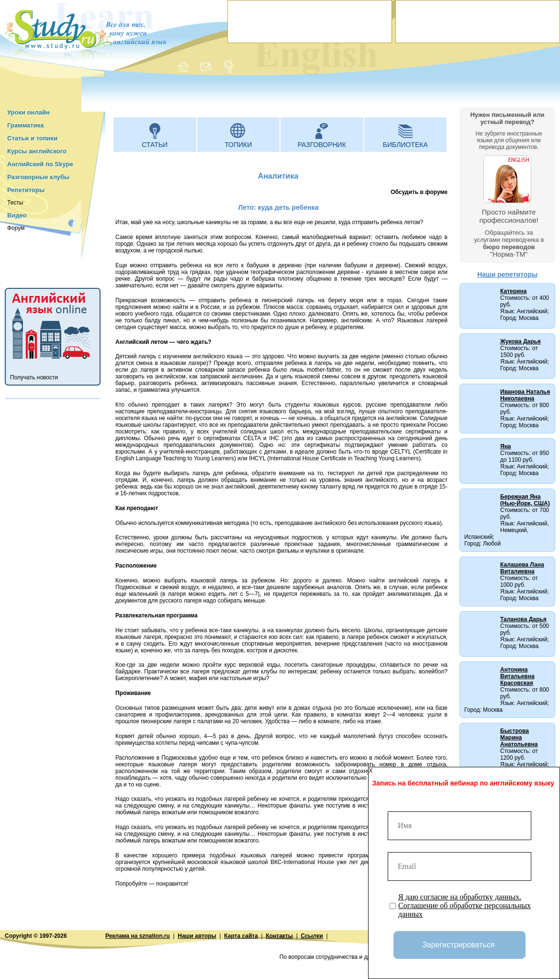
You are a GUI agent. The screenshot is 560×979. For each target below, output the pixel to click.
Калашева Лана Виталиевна (522, 568)
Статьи (155, 145)
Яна (506, 446)
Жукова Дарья (521, 342)
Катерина (513, 291)
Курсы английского (37, 151)
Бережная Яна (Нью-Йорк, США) (525, 500)
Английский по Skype (40, 164)
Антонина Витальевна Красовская (517, 676)
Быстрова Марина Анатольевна (519, 738)
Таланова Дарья (523, 619)
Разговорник (322, 145)
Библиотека (405, 145)
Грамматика (25, 125)
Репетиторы (26, 190)
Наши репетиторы (507, 274)
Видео (17, 215)
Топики (238, 145)
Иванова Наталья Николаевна (525, 395)
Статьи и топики (32, 138)
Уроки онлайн (28, 112)
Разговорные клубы (38, 177)
